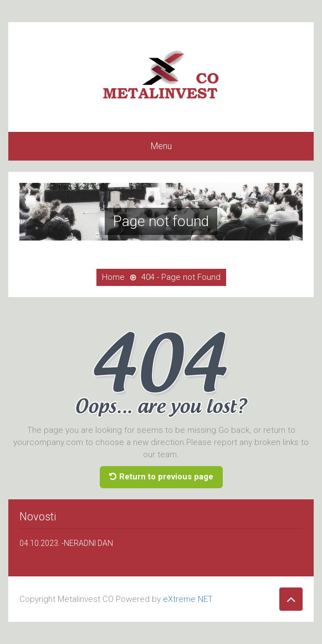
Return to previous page (161, 477)
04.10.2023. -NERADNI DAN (66, 543)
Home (113, 277)
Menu (161, 146)
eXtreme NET (188, 599)
